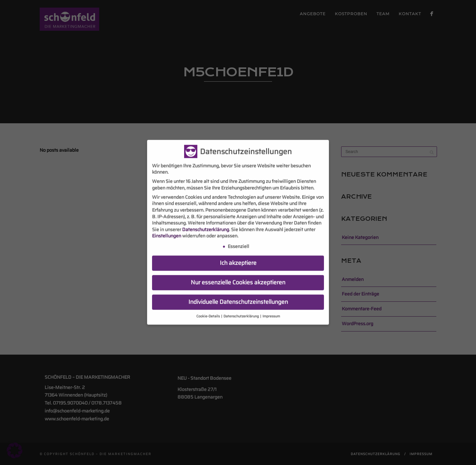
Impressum (271, 311)
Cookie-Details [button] (208, 311)
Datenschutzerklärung (206, 224)
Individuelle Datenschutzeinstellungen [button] (238, 297)
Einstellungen (167, 231)
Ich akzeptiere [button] (238, 258)
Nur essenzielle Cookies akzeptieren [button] (238, 277)
